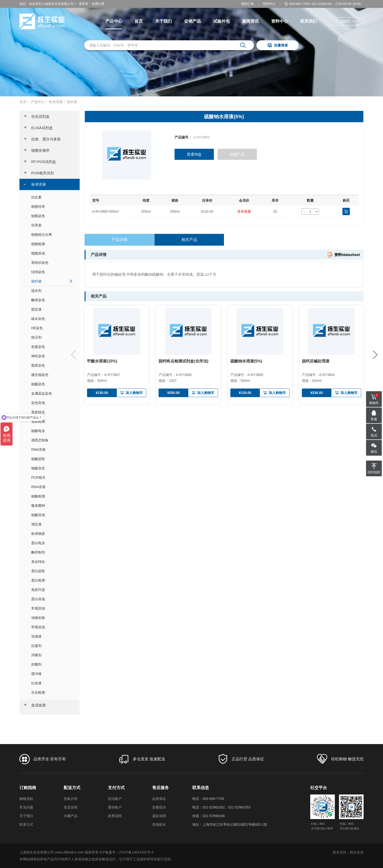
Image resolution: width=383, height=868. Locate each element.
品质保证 (159, 799)
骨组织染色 (52, 262)
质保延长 (159, 824)
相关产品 (189, 240)
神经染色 (52, 356)
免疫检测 (52, 421)
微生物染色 (52, 375)
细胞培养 (52, 206)
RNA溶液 (52, 487)
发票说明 (115, 816)
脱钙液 (72, 102)
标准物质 (52, 533)
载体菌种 (52, 505)
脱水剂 (52, 291)
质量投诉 (159, 807)
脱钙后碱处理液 (316, 361)
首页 (139, 21)
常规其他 (52, 608)
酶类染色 (52, 300)
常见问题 (26, 807)
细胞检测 (52, 244)
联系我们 (309, 21)
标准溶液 (56, 102)
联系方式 (26, 824)
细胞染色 (52, 216)
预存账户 (115, 807)
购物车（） (346, 22)
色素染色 (52, 347)
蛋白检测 (52, 580)
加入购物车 (132, 393)
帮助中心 (269, 4)
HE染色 (52, 328)
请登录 (83, 4)
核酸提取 (52, 459)
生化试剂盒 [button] (37, 117)
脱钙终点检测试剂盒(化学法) (184, 361)
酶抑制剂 (52, 552)
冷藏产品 (71, 816)
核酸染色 (52, 384)
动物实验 (52, 618)
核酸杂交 (52, 468)
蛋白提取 (52, 571)
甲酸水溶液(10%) (102, 361)
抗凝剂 (52, 646)
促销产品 (192, 21)
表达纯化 (52, 561)
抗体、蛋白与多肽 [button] (42, 139)
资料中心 (280, 21)
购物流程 (26, 799)
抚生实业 (357, 852)
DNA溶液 (52, 449)
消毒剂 (52, 655)
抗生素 (52, 197)
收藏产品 (237, 154)
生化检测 (52, 692)
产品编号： (183, 137)
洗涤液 (52, 636)
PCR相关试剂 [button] (39, 173)
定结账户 (115, 799)
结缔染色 (52, 272)
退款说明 (159, 816)
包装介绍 (71, 799)
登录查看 (244, 211)
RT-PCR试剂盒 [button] (40, 162)
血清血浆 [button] (35, 705)
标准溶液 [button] (35, 184)
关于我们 (163, 21)
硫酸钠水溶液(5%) (246, 361)
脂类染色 (52, 365)
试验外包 (221, 21)
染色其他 (52, 403)
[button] (375, 355)
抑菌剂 (52, 664)
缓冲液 (52, 674)
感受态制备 (52, 440)
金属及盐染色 (52, 393)
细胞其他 (52, 253)
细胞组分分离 (52, 234)
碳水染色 (52, 319)
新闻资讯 (250, 21)
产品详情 (119, 240)
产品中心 (114, 21)
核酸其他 (52, 515)
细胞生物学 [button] (37, 150)
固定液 (52, 309)
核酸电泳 (52, 431)
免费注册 (98, 4)
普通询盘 (194, 154)
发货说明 (71, 807)
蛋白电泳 (52, 543)
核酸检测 (52, 496)
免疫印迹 (52, 590)
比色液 (52, 683)
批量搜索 (278, 46)
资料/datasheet (344, 255)
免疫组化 (52, 412)
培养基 (52, 225)
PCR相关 (52, 477)
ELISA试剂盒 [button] (38, 128)
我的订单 (248, 4)
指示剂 (52, 337)
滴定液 (52, 524)
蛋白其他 (52, 599)
